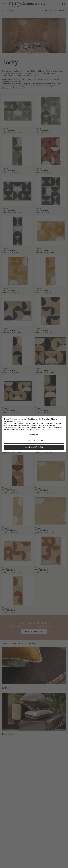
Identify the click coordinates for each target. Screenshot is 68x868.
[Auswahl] (34, 435)
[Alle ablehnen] (34, 441)
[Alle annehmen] (34, 447)
